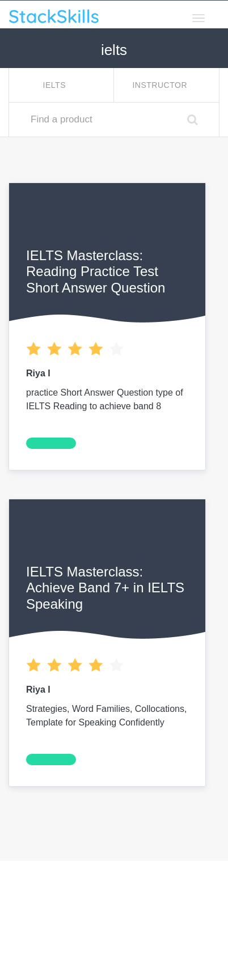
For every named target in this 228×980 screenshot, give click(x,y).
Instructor (161, 85)
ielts (56, 85)
